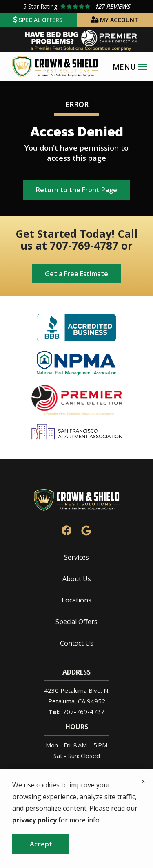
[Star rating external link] (76, 6)
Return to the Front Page (76, 190)
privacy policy (34, 820)
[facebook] (67, 530)
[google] (86, 530)
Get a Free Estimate (76, 274)
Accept (41, 844)
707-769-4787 (84, 246)
